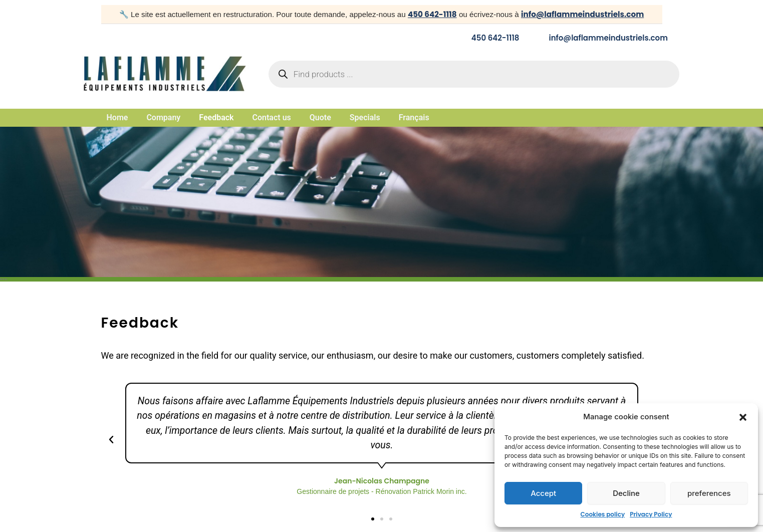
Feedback (216, 118)
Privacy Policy (651, 514)
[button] (743, 417)
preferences (709, 493)
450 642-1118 (432, 14)
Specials (365, 118)
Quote (320, 118)
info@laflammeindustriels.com (582, 14)
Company (163, 118)
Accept (543, 493)
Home (117, 118)
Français (414, 118)
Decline (626, 493)
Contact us (272, 118)
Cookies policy (603, 514)
